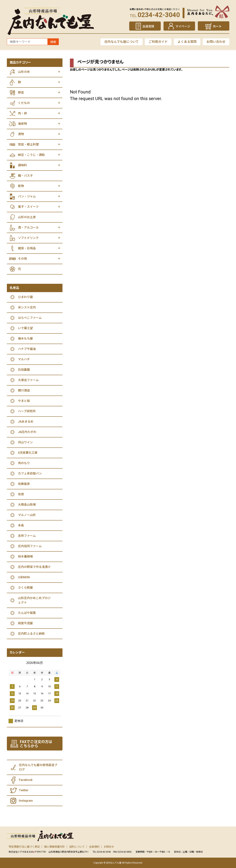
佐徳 (21, 494)
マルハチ (24, 359)
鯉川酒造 (24, 390)
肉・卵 (22, 113)
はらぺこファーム (30, 318)
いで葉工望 (25, 328)
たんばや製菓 (27, 613)
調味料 (22, 165)
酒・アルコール (28, 228)
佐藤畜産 (24, 484)
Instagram (26, 801)
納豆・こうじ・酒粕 (31, 155)
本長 (21, 525)
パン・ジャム (27, 196)
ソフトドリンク (28, 238)
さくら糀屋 (25, 588)
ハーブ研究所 (27, 411)
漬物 (21, 134)
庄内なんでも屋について (122, 42)
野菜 (21, 93)
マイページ (183, 26)
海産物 (22, 124)
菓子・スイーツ (28, 207)
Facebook (26, 780)
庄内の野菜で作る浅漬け (34, 567)
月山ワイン (25, 442)
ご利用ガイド (158, 42)
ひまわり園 (25, 297)
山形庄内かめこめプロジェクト (34, 600)
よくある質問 (187, 42)
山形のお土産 (27, 217)
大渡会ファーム (28, 380)
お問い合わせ (216, 42)
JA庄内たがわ (27, 432)
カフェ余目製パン (30, 473)
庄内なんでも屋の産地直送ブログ (38, 767)
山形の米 (24, 72)
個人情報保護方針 (55, 847)
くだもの (24, 103)
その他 (22, 259)
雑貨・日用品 (27, 248)
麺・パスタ (25, 176)
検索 (53, 42)
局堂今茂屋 (25, 623)
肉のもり (24, 463)
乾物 (21, 186)
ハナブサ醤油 (27, 349)
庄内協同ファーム (30, 546)
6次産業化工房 (28, 453)
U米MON (24, 577)
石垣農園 (24, 370)
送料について (77, 847)
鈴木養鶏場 (25, 557)
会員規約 (94, 847)
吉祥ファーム (27, 536)
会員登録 (148, 26)
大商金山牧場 (27, 505)
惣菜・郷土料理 (28, 144)
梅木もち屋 (25, 339)
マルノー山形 (27, 515)
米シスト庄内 (27, 307)
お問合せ (109, 847)
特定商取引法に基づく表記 (24, 847)
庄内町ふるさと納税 (31, 634)
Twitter (24, 790)
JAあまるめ (26, 422)
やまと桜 (24, 401)
